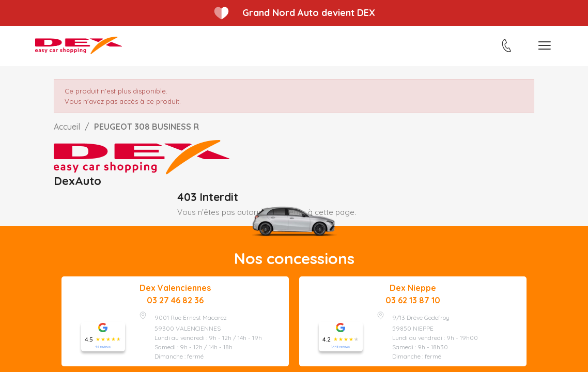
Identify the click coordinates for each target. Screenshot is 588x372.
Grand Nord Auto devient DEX (309, 13)
